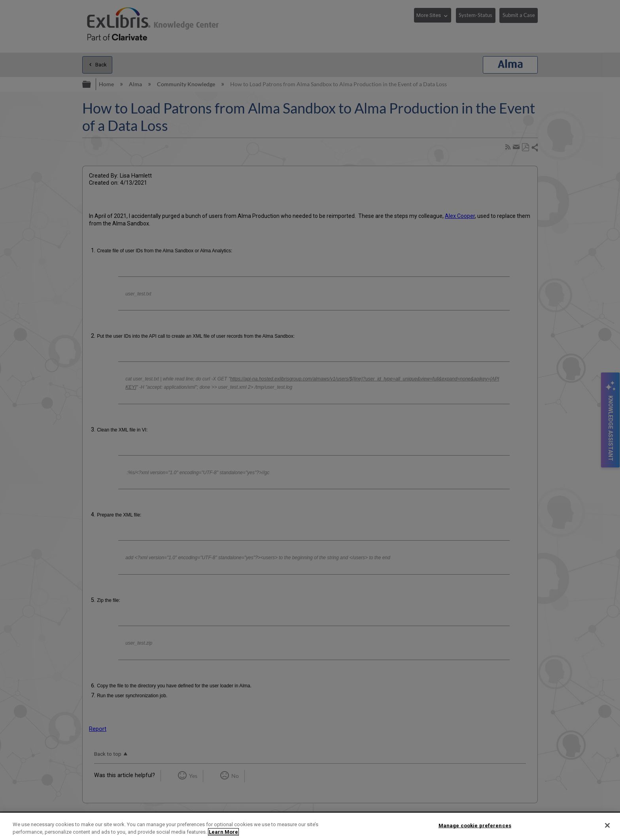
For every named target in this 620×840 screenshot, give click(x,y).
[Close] (607, 825)
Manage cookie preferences (475, 826)
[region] (310, 826)
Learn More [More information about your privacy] (223, 832)
